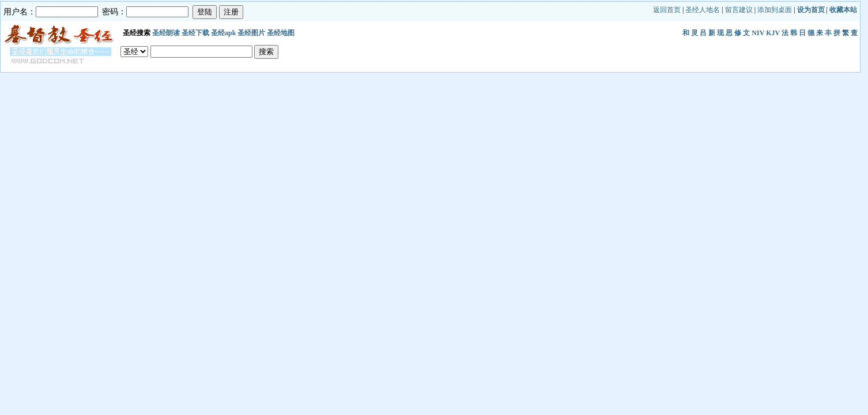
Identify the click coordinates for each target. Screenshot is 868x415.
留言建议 (739, 10)
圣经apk (223, 33)
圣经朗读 (166, 33)
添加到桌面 (775, 10)
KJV (773, 33)
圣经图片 (251, 33)
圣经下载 (195, 33)
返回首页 (667, 10)
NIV (758, 33)
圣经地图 (281, 33)
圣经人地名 (703, 10)
